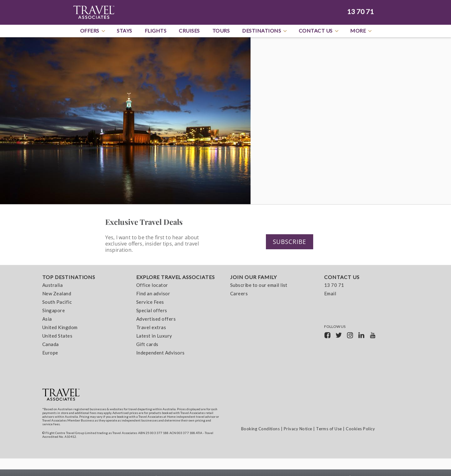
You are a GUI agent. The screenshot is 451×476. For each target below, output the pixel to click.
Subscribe (292, 242)
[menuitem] (85, 316)
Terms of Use (329, 429)
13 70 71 (360, 12)
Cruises (189, 31)
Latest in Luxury (154, 336)
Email (330, 294)
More (361, 31)
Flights (156, 31)
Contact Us (319, 31)
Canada (51, 344)
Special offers (152, 311)
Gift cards (147, 344)
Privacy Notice (298, 429)
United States (57, 336)
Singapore (54, 311)
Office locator (152, 285)
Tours (221, 31)
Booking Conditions (261, 429)
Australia (52, 285)
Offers (93, 31)
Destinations (265, 31)
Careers (239, 294)
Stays (124, 31)
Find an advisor (153, 294)
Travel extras (151, 328)
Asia (47, 319)
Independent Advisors (161, 353)
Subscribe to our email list (259, 285)
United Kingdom (60, 328)
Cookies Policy (360, 429)
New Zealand (57, 294)
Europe (50, 353)
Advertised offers (156, 319)
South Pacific (57, 302)
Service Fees (150, 302)
